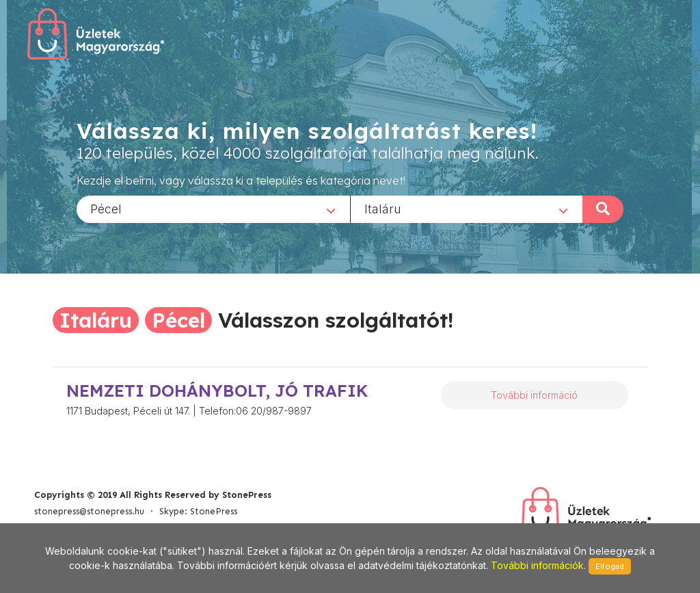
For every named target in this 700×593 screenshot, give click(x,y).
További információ (534, 395)
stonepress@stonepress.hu (89, 511)
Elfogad (610, 566)
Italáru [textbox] (383, 208)
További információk (537, 565)
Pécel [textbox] (106, 208)
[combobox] (213, 209)
